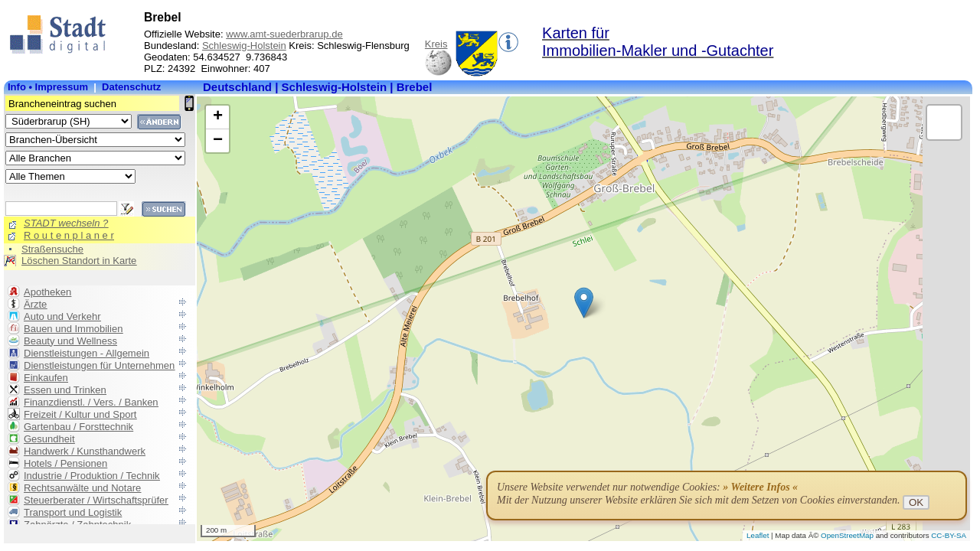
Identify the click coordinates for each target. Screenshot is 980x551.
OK (916, 502)
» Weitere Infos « (760, 487)
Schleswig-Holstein (244, 46)
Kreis (436, 44)
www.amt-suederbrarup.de (284, 34)
